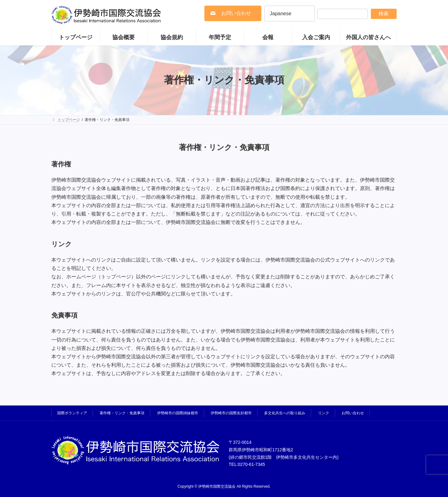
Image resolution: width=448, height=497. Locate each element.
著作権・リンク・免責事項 (122, 413)
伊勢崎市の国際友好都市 (231, 413)
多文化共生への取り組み (285, 413)
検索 (384, 14)
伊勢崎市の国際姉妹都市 (178, 413)
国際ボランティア (72, 413)
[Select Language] (290, 14)
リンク (324, 413)
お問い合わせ (353, 413)
